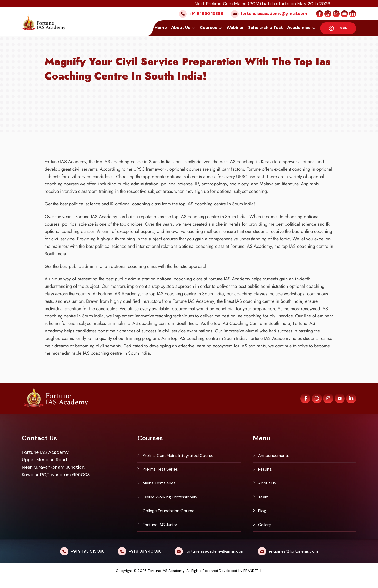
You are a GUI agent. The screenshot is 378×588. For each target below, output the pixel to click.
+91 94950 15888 (206, 14)
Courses (209, 28)
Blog (263, 518)
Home (162, 28)
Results (266, 472)
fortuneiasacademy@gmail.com (274, 14)
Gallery (266, 533)
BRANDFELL (253, 580)
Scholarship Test (266, 28)
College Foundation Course (172, 518)
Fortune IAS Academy (166, 580)
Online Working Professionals (174, 503)
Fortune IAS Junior (162, 533)
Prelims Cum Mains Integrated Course (183, 456)
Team (264, 503)
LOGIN (338, 28)
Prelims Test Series (163, 472)
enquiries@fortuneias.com (293, 561)
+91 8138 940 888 (145, 561)
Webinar (236, 28)
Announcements (276, 456)
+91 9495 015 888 (88, 561)
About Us (182, 28)
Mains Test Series (161, 487)
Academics (299, 28)
